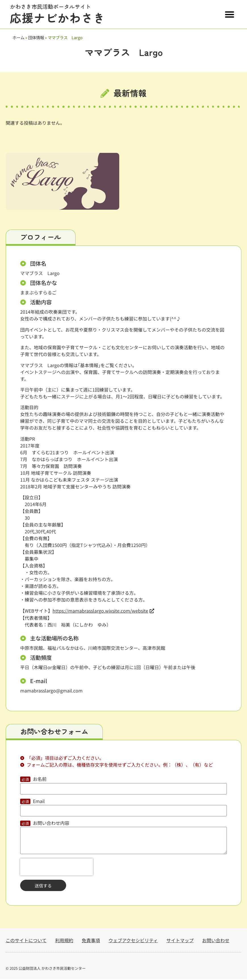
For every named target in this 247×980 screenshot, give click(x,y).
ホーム (18, 37)
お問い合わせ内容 (51, 825)
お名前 (40, 781)
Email (39, 803)
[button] (230, 14)
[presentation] (56, 868)
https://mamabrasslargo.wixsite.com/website (100, 612)
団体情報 (36, 37)
